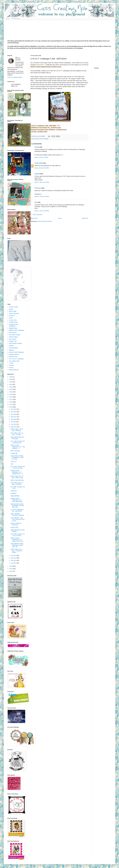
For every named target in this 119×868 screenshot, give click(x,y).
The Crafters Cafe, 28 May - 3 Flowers (17, 434)
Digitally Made (13, 328)
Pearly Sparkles (14, 348)
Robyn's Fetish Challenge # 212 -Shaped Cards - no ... (17, 472)
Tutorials (11, 365)
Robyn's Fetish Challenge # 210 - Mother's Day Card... (17, 540)
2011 (11, 571)
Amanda (37, 174)
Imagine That (13, 341)
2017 (11, 399)
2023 (11, 384)
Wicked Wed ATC (14, 370)
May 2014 (14, 427)
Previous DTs (16, 19)
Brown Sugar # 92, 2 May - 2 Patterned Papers (17, 551)
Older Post (85, 218)
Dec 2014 (14, 409)
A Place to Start (14, 307)
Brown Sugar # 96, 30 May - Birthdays (17, 430)
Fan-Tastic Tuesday (15, 335)
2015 (11, 404)
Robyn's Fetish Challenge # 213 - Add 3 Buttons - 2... (18, 447)
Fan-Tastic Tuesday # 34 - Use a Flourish (18, 535)
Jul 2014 (14, 422)
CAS (12, 464)
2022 (11, 387)
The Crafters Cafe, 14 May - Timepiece (17, 484)
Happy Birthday (15, 496)
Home (8, 19)
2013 (11, 566)
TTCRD (11, 363)
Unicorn (11, 368)
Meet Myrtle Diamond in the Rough (17, 438)
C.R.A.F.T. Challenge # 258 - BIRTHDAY (17, 510)
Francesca (38, 188)
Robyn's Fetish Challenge (42, 139)
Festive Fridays (13, 337)
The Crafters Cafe (14, 361)
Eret (36, 202)
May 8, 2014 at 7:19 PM (41, 157)
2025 (11, 379)
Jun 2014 (14, 424)
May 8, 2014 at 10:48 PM (42, 168)
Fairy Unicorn (13, 332)
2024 (11, 382)
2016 (11, 402)
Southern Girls (13, 357)
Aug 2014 (14, 419)
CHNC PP (12, 316)
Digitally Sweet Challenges (17, 330)
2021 (11, 389)
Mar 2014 (14, 558)
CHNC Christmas (14, 313)
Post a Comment (38, 215)
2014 (11, 407)
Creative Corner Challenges (14, 325)
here (61, 155)
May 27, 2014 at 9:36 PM (42, 211)
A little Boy (14, 491)
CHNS (11, 318)
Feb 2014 (14, 560)
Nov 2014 (14, 412)
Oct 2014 (14, 414)
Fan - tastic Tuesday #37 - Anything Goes (18, 442)
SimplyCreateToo (14, 354)
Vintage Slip (14, 453)
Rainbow (12, 350)
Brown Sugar (13, 311)
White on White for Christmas (16, 524)
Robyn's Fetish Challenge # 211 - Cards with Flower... (17, 500)
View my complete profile (15, 77)
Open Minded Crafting (15, 343)
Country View (13, 320)
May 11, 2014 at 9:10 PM (42, 182)
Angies (11, 309)
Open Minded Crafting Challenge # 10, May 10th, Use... (17, 506)
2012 (11, 569)
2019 (11, 394)
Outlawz (11, 346)
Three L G (14, 461)
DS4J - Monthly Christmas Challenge (17, 514)
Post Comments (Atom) (45, 221)
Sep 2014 (14, 417)
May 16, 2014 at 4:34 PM (42, 196)
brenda (37, 147)
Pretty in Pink (14, 527)
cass (19, 58)
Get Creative (13, 339)
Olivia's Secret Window (17, 480)
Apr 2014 (14, 555)
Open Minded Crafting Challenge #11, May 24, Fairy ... (17, 457)
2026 (11, 377)
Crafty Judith (39, 163)
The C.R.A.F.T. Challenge (16, 359)
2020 (11, 392)
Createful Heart (13, 322)
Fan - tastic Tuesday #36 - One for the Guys (18, 467)
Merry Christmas (15, 451)
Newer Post (34, 218)
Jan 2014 (14, 563)
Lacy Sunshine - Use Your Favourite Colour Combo (18, 519)
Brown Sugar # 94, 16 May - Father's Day (17, 477)
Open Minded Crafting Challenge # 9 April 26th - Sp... (17, 545)
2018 (11, 397)
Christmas (14, 493)
